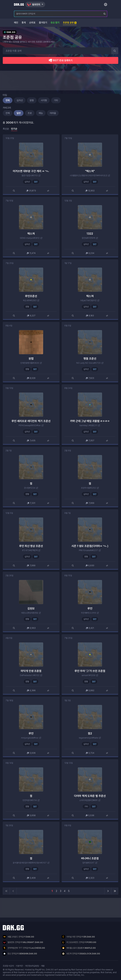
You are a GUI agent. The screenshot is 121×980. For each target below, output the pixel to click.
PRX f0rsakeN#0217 (88, 550)
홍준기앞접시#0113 (30, 176)
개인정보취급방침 (32, 966)
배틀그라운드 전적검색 (18, 937)
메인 (16, 23)
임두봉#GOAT (88, 863)
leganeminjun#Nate (88, 738)
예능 (41, 113)
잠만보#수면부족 (88, 238)
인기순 (14, 129)
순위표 (32, 23)
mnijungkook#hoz (30, 738)
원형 (32, 100)
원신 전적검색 (20, 954)
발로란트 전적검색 (23, 942)
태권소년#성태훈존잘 (30, 613)
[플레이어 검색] (105, 14)
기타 (56, 100)
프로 (30, 113)
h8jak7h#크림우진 (88, 301)
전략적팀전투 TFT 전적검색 (24, 948)
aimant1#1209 (88, 675)
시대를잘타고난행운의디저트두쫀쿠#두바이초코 (88, 176)
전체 (8, 100)
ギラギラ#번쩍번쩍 (30, 550)
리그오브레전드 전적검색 (79, 942)
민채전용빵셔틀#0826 (30, 363)
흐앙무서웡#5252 (88, 488)
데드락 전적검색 (81, 954)
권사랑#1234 (30, 488)
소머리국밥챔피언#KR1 (88, 800)
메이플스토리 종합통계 (79, 948)
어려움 (53, 113)
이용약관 (19, 966)
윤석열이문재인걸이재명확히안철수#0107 (30, 863)
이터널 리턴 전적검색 (78, 937)
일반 (19, 113)
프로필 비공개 (8, 966)
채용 (43, 966)
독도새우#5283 (30, 301)
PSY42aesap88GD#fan (30, 425)
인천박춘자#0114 (30, 800)
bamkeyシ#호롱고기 (88, 425)
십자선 (20, 100)
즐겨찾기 (43, 23)
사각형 (44, 100)
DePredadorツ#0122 (30, 675)
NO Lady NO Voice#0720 (88, 363)
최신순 (6, 129)
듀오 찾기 (55, 23)
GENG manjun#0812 (30, 238)
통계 (24, 23)
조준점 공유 (70, 23)
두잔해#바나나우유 (88, 613)
